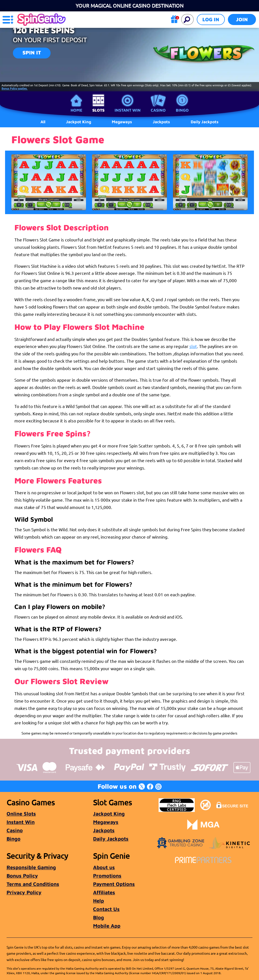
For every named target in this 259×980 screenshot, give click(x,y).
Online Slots (21, 814)
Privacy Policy (24, 892)
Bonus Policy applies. (15, 88)
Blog (99, 917)
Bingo (182, 110)
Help (99, 901)
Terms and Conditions (33, 884)
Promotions (107, 876)
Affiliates (104, 892)
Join (242, 19)
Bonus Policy (22, 876)
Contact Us (106, 909)
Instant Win (128, 110)
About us (104, 867)
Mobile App (107, 926)
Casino (158, 110)
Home (76, 110)
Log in (211, 19)
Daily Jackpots (205, 122)
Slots (98, 110)
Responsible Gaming (31, 867)
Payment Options (114, 884)
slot (193, 346)
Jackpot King (109, 814)
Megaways (106, 822)
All (43, 122)
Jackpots (104, 830)
